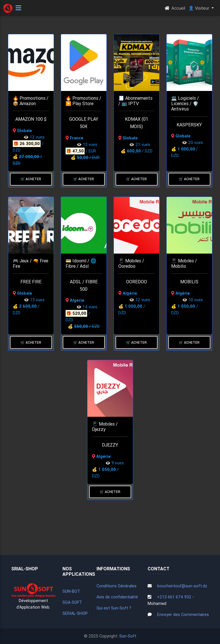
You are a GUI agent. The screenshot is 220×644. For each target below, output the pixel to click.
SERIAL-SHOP (75, 613)
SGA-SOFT (72, 602)
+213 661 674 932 (174, 597)
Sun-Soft (128, 636)
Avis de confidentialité (117, 597)
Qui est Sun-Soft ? (114, 608)
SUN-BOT (71, 591)
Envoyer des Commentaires (183, 615)
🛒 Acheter (31, 179)
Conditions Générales (117, 586)
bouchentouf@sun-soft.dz (182, 586)
